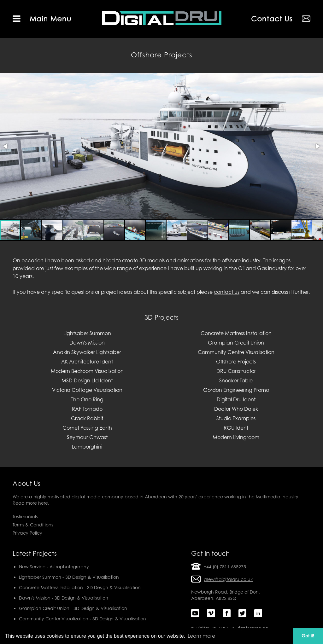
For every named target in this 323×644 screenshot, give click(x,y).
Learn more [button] (201, 636)
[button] (6, 146)
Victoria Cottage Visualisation (87, 390)
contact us (227, 292)
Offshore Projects (236, 362)
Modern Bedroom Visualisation (87, 371)
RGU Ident (236, 428)
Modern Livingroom (236, 437)
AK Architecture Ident (87, 362)
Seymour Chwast (87, 437)
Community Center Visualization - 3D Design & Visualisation (82, 619)
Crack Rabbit (87, 418)
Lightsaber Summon (87, 333)
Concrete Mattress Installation (236, 333)
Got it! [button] (308, 636)
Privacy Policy (27, 533)
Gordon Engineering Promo (236, 390)
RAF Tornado (87, 409)
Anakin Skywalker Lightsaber (87, 352)
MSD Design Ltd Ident (87, 380)
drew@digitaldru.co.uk (228, 579)
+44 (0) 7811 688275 (225, 567)
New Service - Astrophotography (54, 567)
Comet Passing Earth (87, 428)
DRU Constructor (236, 371)
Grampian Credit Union (236, 343)
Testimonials (25, 516)
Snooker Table (236, 380)
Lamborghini (87, 447)
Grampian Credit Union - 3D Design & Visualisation (73, 608)
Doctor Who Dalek (236, 409)
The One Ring (87, 399)
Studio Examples (236, 418)
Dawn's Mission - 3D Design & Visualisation (64, 598)
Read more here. (31, 503)
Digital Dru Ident (236, 399)
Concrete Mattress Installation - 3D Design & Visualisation (80, 587)
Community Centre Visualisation (236, 352)
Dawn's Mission (87, 343)
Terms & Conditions (33, 525)
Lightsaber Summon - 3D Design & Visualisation (69, 577)
